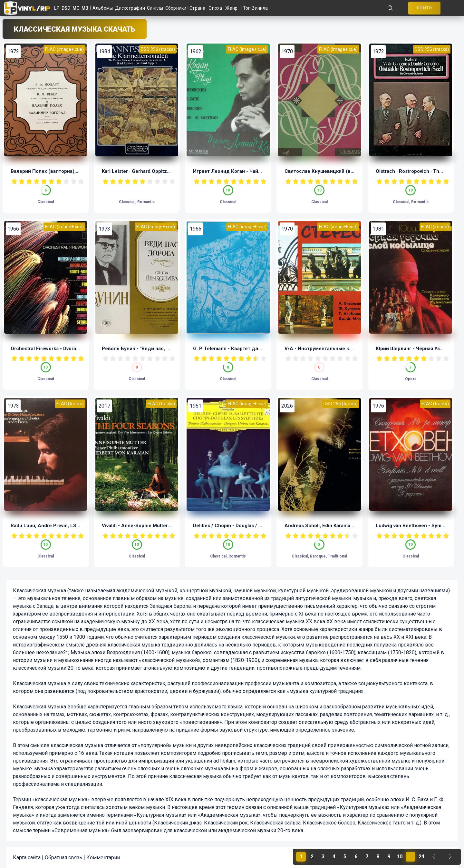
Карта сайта (27, 858)
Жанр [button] (231, 8)
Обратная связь (63, 858)
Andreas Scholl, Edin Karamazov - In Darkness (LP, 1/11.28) (352, 526)
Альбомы (104, 8)
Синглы (156, 8)
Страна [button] (197, 8)
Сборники (176, 8)
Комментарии (103, 858)
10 (81, 181)
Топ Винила (256, 8)
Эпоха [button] (215, 8)
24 (421, 857)
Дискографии (131, 8)
